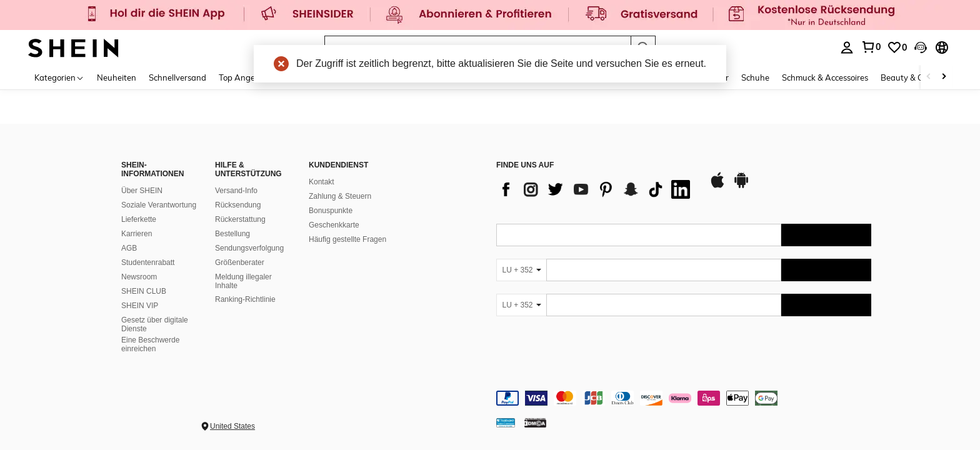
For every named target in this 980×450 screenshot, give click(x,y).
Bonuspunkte (331, 211)
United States (232, 426)
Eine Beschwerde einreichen (150, 344)
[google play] (741, 186)
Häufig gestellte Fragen (347, 239)
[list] (596, 189)
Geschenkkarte (334, 225)
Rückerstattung (240, 219)
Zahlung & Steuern (340, 196)
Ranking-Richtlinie (245, 299)
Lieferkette (139, 219)
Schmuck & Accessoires (825, 77)
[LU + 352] (521, 270)
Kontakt (322, 182)
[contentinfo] (684, 398)
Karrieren (137, 234)
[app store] (717, 186)
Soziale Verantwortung (159, 205)
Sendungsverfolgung (249, 248)
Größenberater (240, 262)
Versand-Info (236, 191)
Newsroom (139, 277)
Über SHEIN (142, 191)
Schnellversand (177, 77)
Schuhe (755, 77)
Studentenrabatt (148, 262)
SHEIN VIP (140, 306)
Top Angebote (245, 77)
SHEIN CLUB (144, 291)
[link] (490, 15)
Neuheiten (117, 77)
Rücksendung (238, 205)
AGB (129, 248)
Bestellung (232, 234)
